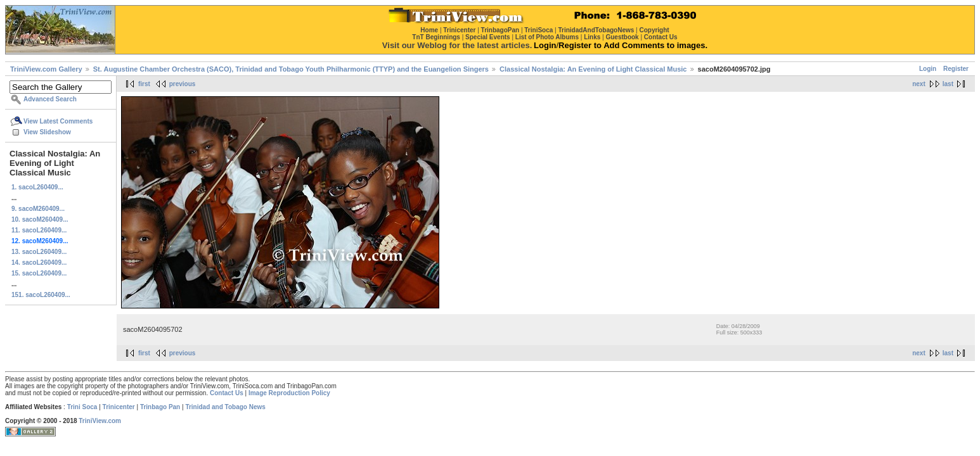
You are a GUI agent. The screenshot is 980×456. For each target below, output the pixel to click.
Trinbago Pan (160, 407)
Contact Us (227, 393)
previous (183, 84)
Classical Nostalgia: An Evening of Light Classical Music (593, 69)
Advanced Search (50, 99)
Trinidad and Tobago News (225, 407)
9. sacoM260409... (38, 209)
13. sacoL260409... (39, 252)
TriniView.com (100, 421)
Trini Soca (82, 407)
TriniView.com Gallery (46, 69)
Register (956, 69)
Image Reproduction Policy (289, 393)
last (948, 84)
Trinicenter (119, 407)
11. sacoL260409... (39, 230)
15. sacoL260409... (39, 273)
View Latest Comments (58, 121)
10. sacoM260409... (40, 219)
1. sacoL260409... (37, 187)
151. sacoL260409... (41, 295)
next (919, 84)
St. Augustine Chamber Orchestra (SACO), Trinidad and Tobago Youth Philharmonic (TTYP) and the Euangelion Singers (291, 69)
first (144, 84)
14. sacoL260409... (39, 263)
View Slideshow (47, 132)
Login (928, 69)
